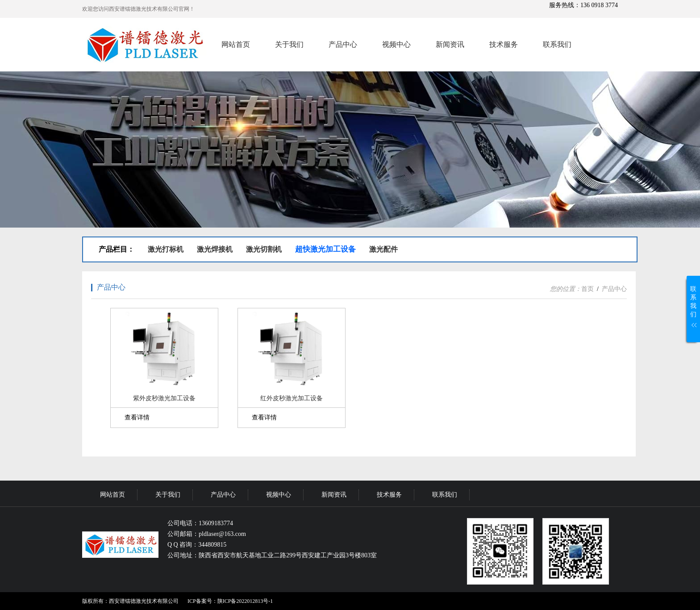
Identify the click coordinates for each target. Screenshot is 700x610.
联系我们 (557, 44)
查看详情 (137, 417)
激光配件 (383, 249)
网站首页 (236, 44)
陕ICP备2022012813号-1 (245, 601)
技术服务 (504, 44)
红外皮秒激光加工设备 (292, 398)
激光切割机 (264, 249)
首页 (587, 289)
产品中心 (343, 44)
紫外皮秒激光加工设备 (164, 398)
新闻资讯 (450, 44)
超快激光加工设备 (325, 249)
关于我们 (289, 44)
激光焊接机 (215, 249)
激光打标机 (166, 249)
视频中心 (396, 44)
